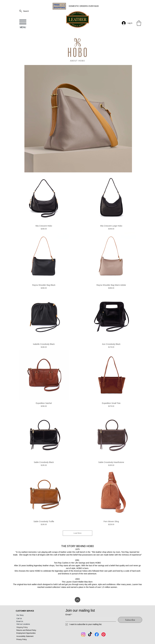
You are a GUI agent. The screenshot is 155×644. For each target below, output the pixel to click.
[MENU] (23, 23)
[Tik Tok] (90, 634)
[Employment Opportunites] (30, 633)
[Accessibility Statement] (30, 636)
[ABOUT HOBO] (77, 61)
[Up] (77, 600)
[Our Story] (28, 615)
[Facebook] (97, 634)
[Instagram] (83, 634)
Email (69, 615)
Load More (77, 533)
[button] (139, 23)
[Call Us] (28, 618)
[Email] (90, 619)
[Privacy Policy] (30, 639)
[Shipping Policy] (30, 627)
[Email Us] (26, 621)
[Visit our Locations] (30, 624)
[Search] (24, 11)
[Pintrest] (103, 634)
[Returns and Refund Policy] (30, 630)
